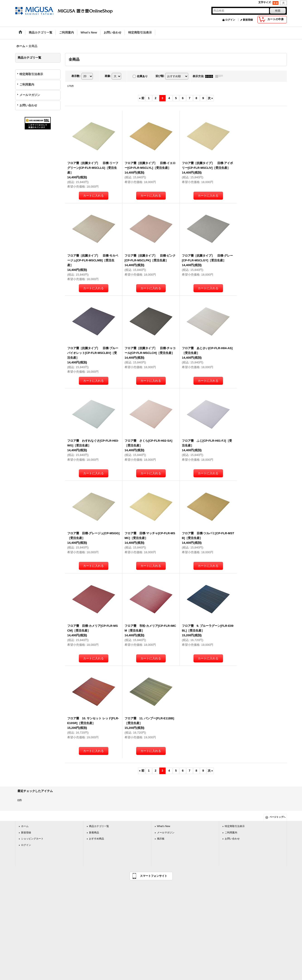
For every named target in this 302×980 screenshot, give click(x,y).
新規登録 (248, 20)
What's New (164, 826)
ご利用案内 (27, 85)
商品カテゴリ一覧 (99, 826)
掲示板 (161, 839)
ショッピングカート (32, 839)
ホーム (25, 826)
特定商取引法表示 (31, 74)
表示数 (76, 76)
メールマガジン (30, 95)
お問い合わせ (28, 105)
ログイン (230, 20)
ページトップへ (278, 817)
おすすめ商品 (97, 839)
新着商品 (94, 832)
